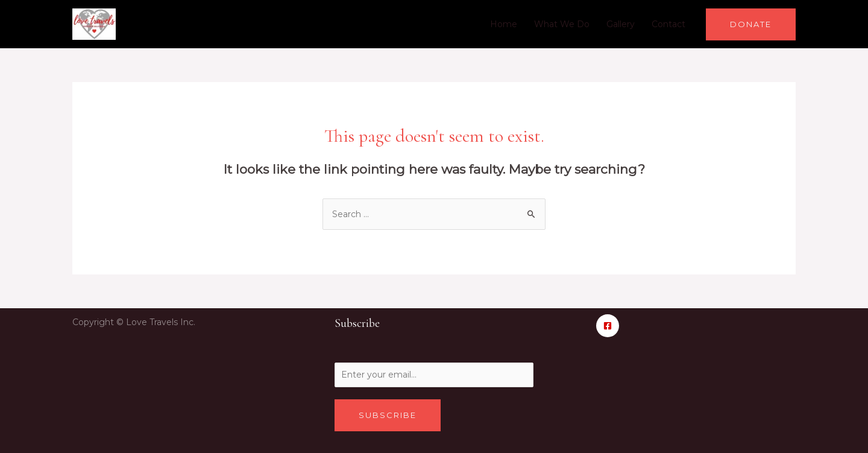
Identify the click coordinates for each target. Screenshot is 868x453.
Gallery (621, 24)
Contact (668, 24)
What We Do (562, 24)
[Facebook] (608, 326)
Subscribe (388, 415)
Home (504, 24)
